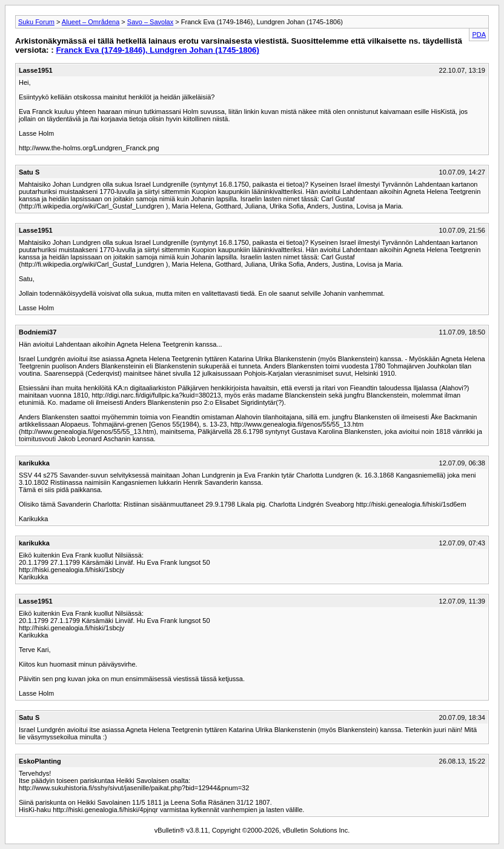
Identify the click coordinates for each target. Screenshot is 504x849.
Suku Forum (36, 22)
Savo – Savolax (150, 22)
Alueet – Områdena (91, 22)
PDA (479, 35)
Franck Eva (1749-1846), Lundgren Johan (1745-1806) (157, 50)
